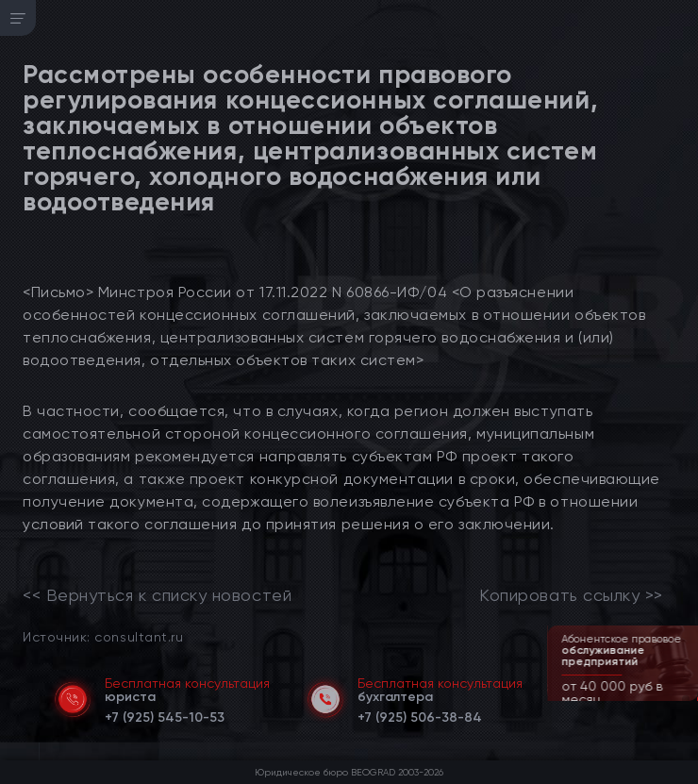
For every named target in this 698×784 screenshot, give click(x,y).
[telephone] (165, 714)
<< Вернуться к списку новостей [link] (157, 595)
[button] (686, 699)
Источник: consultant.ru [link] (103, 636)
